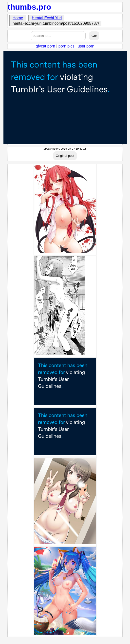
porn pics (66, 46)
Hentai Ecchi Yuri (47, 18)
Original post (65, 156)
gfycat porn (46, 46)
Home (18, 18)
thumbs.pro (29, 7)
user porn (86, 46)
